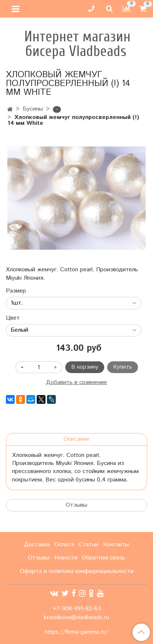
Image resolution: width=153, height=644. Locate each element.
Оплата (64, 545)
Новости (66, 558)
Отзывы (76, 505)
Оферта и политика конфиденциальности (77, 571)
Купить (123, 367)
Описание (76, 439)
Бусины (33, 109)
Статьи (88, 545)
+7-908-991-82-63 (77, 609)
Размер (16, 291)
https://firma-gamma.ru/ (76, 632)
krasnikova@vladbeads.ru (76, 617)
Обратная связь (103, 558)
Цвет (13, 318)
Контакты (116, 545)
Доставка (37, 545)
